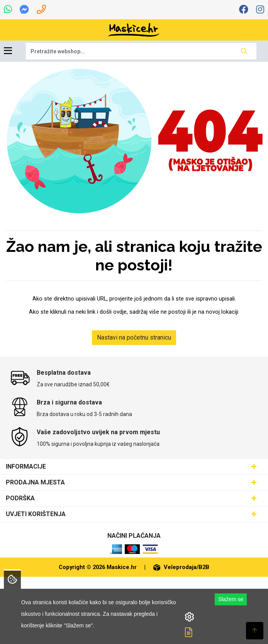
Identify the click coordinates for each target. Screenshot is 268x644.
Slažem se (231, 599)
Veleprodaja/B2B (181, 567)
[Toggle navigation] (8, 51)
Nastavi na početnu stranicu (134, 337)
